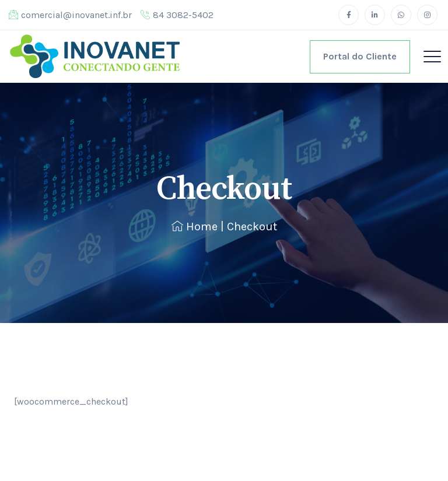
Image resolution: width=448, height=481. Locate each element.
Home (195, 227)
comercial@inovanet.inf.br (70, 15)
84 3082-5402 (177, 15)
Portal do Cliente (360, 56)
